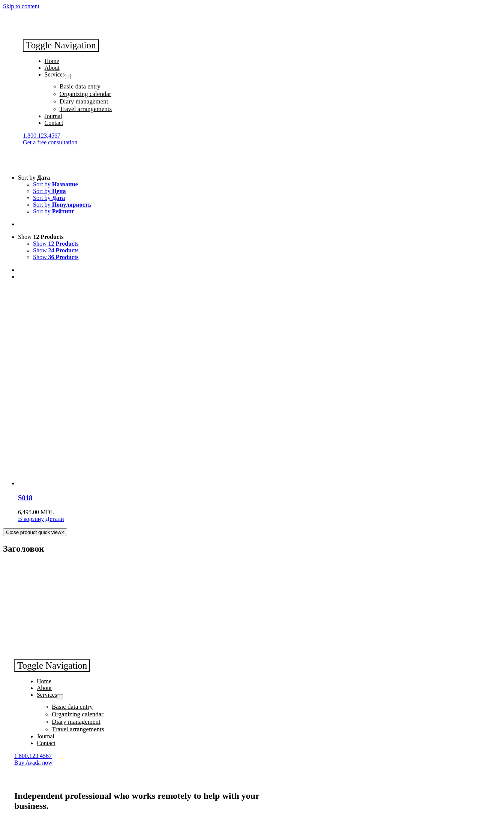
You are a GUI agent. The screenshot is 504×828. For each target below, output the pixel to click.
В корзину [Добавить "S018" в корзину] (31, 519)
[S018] (259, 386)
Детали (55, 519)
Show (41, 237)
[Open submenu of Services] (68, 76)
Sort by (34, 178)
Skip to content (21, 6)
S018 (25, 498)
